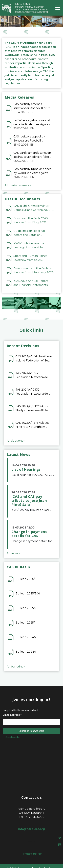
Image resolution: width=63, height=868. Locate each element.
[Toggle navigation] (58, 8)
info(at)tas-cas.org (32, 829)
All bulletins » (16, 667)
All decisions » (16, 441)
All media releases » (18, 185)
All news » (13, 553)
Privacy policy (32, 854)
